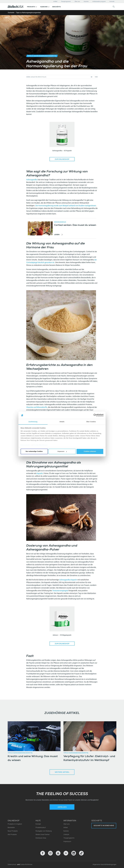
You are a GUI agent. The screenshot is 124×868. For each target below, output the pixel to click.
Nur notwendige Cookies (34, 451)
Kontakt (112, 1)
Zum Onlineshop (62, 159)
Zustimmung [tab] (33, 422)
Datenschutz (25, 445)
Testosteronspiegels (60, 591)
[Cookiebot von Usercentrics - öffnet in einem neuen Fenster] (95, 415)
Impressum (67, 841)
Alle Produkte (12, 834)
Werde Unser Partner (43, 834)
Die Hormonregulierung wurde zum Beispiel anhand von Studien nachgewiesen (66, 206)
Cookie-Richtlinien (41, 445)
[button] (32, 7)
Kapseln (40, 473)
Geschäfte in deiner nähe (104, 826)
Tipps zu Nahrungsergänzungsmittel (28, 13)
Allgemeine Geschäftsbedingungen (104, 864)
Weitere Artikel (62, 772)
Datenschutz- (12, 864)
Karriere (86, 1)
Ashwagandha (32, 180)
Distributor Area (41, 838)
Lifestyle (66, 834)
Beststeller (11, 827)
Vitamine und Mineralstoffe (37, 407)
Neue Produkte (13, 831)
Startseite (11, 13)
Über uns (77, 1)
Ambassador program (99, 1)
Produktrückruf (41, 827)
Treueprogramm (66, 1)
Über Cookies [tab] (91, 422)
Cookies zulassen (90, 451)
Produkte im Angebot (15, 824)
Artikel (55, 1)
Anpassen (62, 451)
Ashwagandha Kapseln (68, 580)
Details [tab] (62, 422)
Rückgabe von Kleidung (44, 831)
